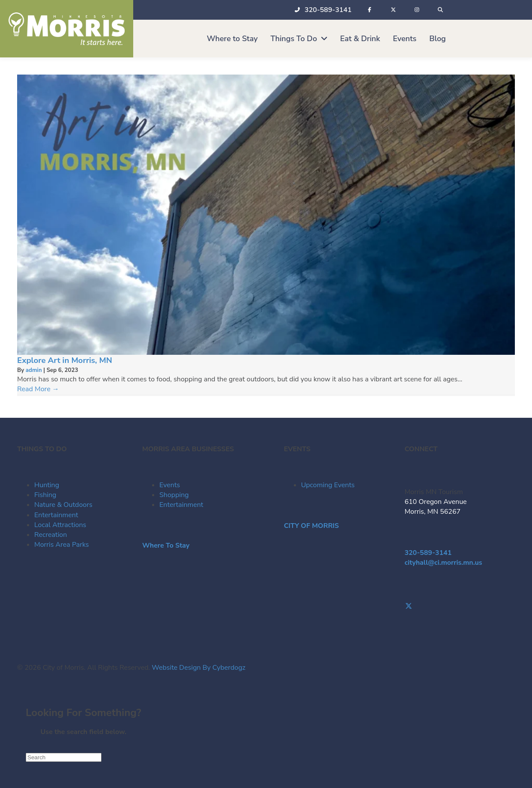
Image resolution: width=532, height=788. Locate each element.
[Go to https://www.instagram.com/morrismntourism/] (460, 616)
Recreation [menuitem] (51, 535)
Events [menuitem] (170, 485)
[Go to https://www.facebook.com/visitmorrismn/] (460, 597)
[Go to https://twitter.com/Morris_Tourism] (460, 607)
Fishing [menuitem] (45, 495)
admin (35, 370)
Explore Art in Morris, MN (65, 360)
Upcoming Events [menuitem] (328, 485)
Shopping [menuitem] (174, 495)
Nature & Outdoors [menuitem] (63, 505)
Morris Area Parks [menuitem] (61, 545)
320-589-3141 (428, 553)
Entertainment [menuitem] (56, 515)
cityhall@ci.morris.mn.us (443, 563)
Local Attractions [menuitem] (60, 525)
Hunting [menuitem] (47, 485)
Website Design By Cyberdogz (199, 668)
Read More (38, 389)
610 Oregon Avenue (435, 502)
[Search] (64, 757)
